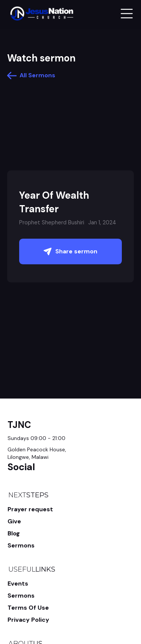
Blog (14, 533)
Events (18, 583)
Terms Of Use (28, 608)
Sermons (21, 545)
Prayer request (30, 509)
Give (14, 521)
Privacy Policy (28, 620)
